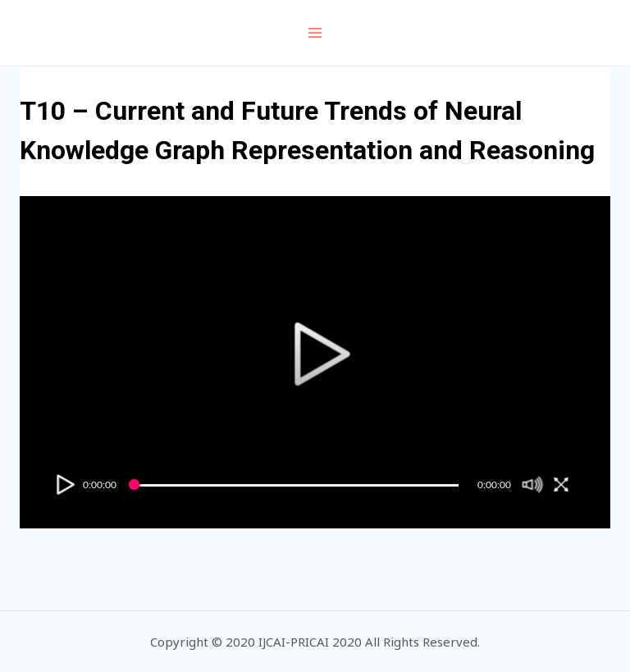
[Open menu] (315, 32)
